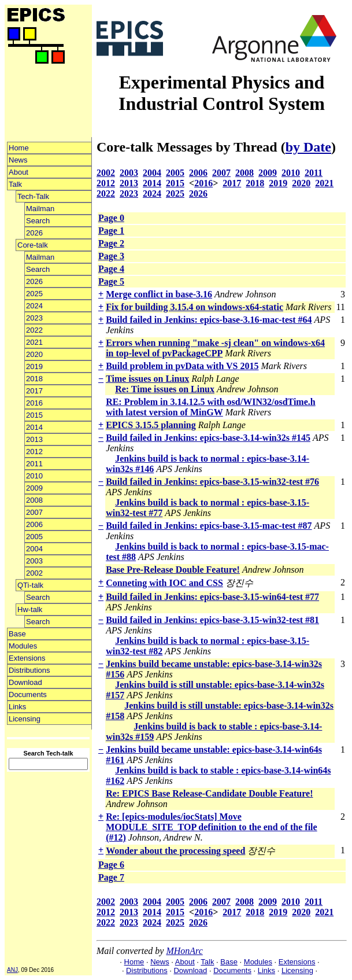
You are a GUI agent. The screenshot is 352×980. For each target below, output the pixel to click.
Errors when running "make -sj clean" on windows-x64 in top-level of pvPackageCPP (215, 348)
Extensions (27, 658)
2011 (34, 464)
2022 (34, 330)
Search (38, 221)
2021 (34, 342)
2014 (34, 427)
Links (17, 707)
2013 (34, 439)
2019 (34, 366)
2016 (34, 403)
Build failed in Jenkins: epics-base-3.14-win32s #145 (208, 438)
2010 (34, 476)
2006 (34, 524)
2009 (34, 488)
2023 (34, 318)
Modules (23, 646)
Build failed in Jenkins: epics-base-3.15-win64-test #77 (212, 597)
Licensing (25, 719)
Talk (15, 184)
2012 (34, 452)
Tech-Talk (33, 196)
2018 (34, 379)
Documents (28, 695)
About (18, 172)
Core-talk (33, 245)
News (18, 160)
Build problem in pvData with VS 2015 (182, 366)
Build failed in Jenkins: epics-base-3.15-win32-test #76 (212, 482)
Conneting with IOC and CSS (164, 583)
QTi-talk (30, 585)
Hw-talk (30, 609)
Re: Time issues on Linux (165, 389)
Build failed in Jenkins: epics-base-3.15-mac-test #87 (209, 526)
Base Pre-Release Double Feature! (173, 570)
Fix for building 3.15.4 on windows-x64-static (194, 307)
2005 (34, 537)
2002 (34, 573)
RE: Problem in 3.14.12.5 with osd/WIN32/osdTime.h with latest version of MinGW (211, 407)
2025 (34, 294)
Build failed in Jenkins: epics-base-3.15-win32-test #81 (212, 620)
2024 (34, 306)
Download (25, 682)
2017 (34, 391)
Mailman (40, 209)
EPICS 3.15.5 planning (151, 425)
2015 (34, 415)
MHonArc (184, 951)
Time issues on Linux (147, 379)
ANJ (12, 970)
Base (17, 634)
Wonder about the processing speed (175, 851)
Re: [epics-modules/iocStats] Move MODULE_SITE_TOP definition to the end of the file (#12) (212, 827)
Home (19, 148)
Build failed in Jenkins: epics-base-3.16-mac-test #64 (209, 320)
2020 (34, 354)
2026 (34, 233)
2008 (34, 500)
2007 (34, 512)
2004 (34, 549)
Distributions (29, 670)
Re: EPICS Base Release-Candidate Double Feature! (209, 793)
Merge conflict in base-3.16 (159, 294)
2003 (34, 561)
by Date (308, 147)
